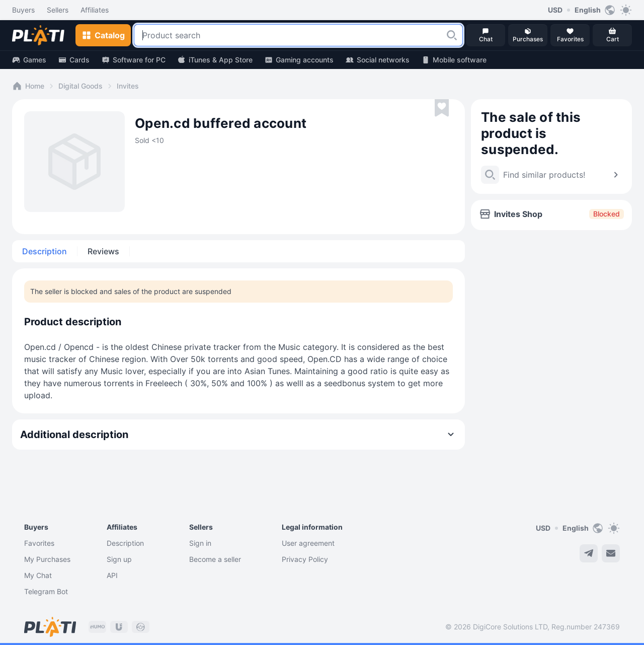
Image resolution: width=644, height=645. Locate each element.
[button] (452, 35)
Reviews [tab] (103, 251)
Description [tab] (45, 251)
